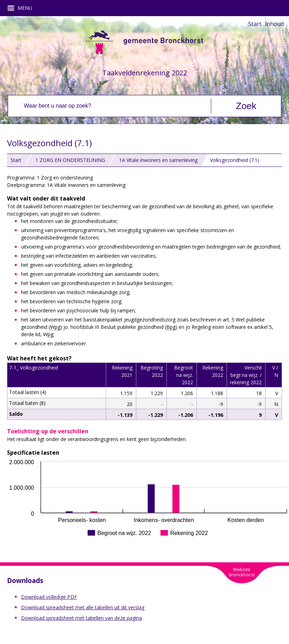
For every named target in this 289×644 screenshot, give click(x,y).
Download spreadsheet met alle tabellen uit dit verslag (83, 607)
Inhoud (274, 24)
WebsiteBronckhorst (242, 572)
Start (255, 24)
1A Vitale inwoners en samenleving (158, 160)
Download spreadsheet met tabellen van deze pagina (81, 618)
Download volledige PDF (49, 597)
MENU (22, 8)
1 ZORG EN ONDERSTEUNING (70, 160)
